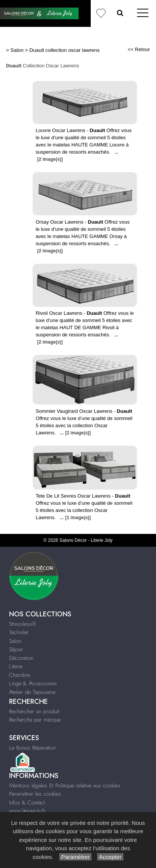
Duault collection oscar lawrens (64, 50)
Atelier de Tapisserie (32, 692)
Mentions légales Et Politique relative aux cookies (65, 786)
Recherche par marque (35, 720)
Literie (16, 666)
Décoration (21, 658)
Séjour (16, 649)
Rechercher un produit (34, 711)
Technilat (19, 632)
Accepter (110, 857)
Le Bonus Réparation (32, 748)
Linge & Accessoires (33, 683)
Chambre (20, 675)
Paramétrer (75, 857)
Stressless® (23, 624)
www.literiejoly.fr (27, 811)
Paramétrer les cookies (35, 794)
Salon (17, 50)
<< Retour (139, 49)
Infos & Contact (27, 803)
